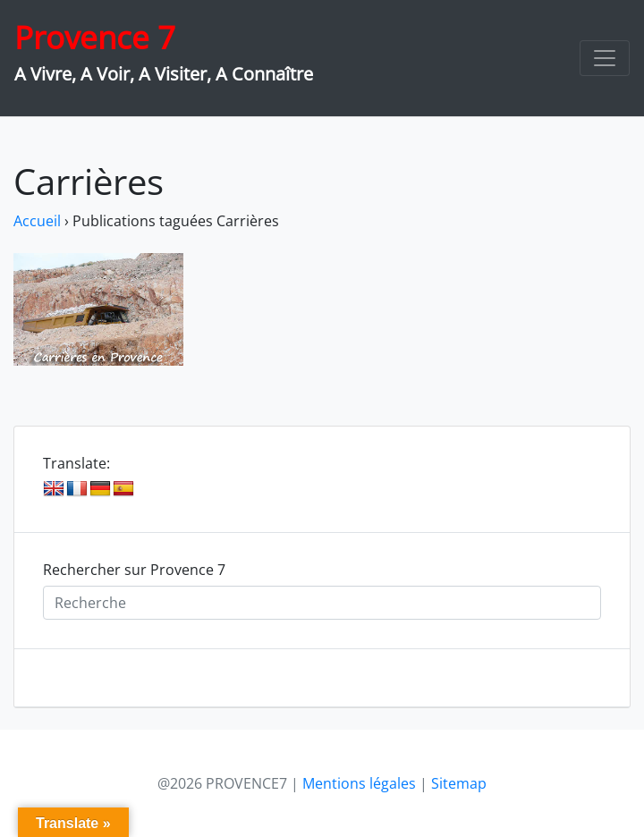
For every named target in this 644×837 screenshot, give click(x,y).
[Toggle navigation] (605, 58)
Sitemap (459, 783)
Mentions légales (359, 783)
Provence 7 (95, 37)
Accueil (37, 221)
